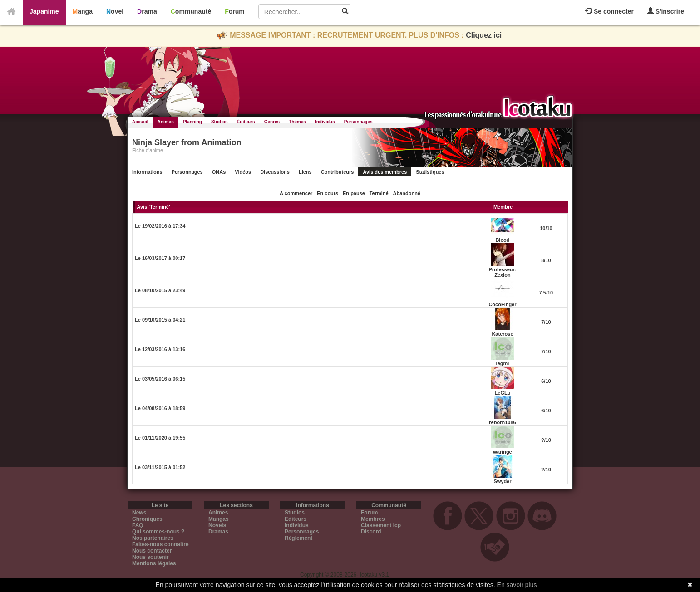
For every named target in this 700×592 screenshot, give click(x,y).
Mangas (219, 519)
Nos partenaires (153, 538)
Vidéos (243, 172)
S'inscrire (666, 11)
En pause (354, 193)
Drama (147, 11)
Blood (502, 240)
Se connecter (609, 11)
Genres (272, 122)
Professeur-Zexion (502, 272)
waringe (503, 452)
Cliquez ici (484, 35)
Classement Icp (381, 525)
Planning (192, 122)
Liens (305, 172)
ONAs (219, 172)
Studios (219, 122)
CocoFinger (502, 304)
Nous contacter (152, 551)
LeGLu (503, 393)
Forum (235, 11)
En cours (328, 193)
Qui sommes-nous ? (158, 532)
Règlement (298, 538)
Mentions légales (154, 563)
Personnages (358, 122)
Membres (373, 519)
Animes (166, 122)
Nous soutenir (150, 557)
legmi (503, 363)
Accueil (140, 122)
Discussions (275, 172)
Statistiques (430, 172)
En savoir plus (517, 585)
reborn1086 (502, 422)
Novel (115, 11)
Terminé (379, 193)
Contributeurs (338, 172)
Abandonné (407, 193)
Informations (147, 172)
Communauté (191, 11)
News (139, 513)
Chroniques (147, 519)
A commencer (296, 193)
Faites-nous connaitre (160, 544)
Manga (83, 11)
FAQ (138, 525)
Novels (217, 525)
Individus (325, 122)
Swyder (502, 481)
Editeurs (296, 519)
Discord (371, 532)
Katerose (502, 334)
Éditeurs (246, 122)
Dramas (218, 532)
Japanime (44, 11)
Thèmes (297, 122)
